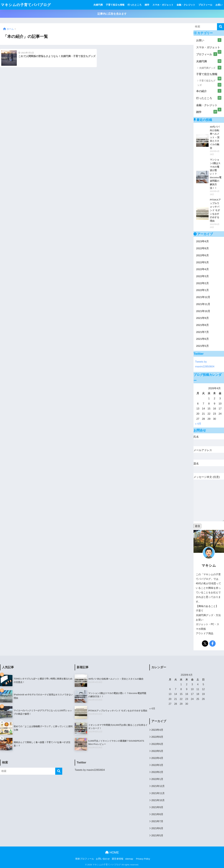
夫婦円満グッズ (210, 68)
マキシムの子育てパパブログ (26, 5)
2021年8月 (202, 325)
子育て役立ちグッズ (209, 83)
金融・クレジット (186, 5)
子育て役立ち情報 (115, 5)
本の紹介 (209, 91)
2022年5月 (202, 262)
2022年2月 (202, 283)
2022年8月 (202, 248)
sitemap (129, 859)
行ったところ (135, 5)
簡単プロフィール (85, 859)
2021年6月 (202, 339)
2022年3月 (202, 276)
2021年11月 (203, 304)
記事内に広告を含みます (112, 14)
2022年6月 (202, 255)
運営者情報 (118, 859)
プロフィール (205, 5)
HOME (112, 852)
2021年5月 (202, 346)
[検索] (220, 27)
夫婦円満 (98, 5)
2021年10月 (203, 311)
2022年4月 (202, 269)
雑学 (147, 5)
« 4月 (198, 424)
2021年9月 (202, 318)
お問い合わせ (103, 859)
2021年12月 (203, 297)
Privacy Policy (143, 859)
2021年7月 (202, 332)
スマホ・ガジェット (163, 5)
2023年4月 (202, 241)
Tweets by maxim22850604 (90, 770)
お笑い (219, 5)
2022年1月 (202, 290)
